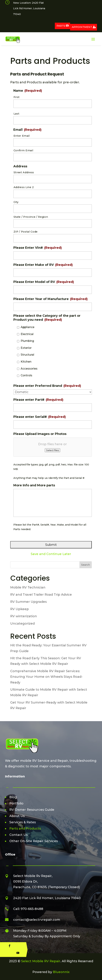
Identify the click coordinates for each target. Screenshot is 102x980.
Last (16, 114)
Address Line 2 (24, 187)
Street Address (24, 172)
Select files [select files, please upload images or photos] (52, 450)
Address (20, 166)
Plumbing (27, 341)
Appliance (27, 327)
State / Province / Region (31, 217)
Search (86, 565)
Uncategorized (22, 624)
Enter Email (22, 136)
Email (27, 130)
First (17, 97)
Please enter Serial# (40, 417)
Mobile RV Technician (28, 587)
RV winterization (24, 616)
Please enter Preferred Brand (47, 386)
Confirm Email (23, 150)
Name (28, 91)
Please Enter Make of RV (43, 265)
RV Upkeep (20, 609)
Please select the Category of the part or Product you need (47, 318)
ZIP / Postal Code (26, 232)
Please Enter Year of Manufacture (50, 299)
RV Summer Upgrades (28, 602)
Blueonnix (61, 972)
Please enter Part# (38, 400)
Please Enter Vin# (38, 248)
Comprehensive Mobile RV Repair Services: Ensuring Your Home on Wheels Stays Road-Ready (46, 677)
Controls (26, 375)
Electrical (27, 334)
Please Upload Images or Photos (40, 434)
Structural (27, 355)
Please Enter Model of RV (44, 282)
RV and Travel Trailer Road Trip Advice (41, 595)
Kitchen (26, 362)
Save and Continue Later (51, 554)
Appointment (82, 27)
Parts (61, 26)
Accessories (29, 369)
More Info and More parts (34, 485)
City (16, 202)
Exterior (26, 348)
